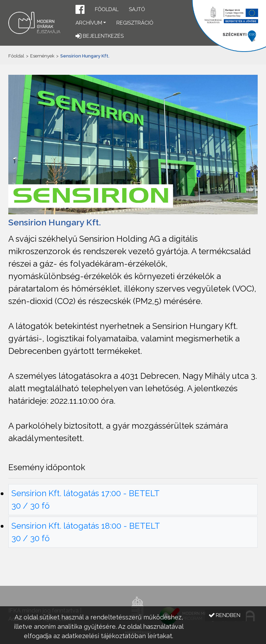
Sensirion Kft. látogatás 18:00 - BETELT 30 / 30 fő (86, 532)
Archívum (89, 23)
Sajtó (137, 9)
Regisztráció (135, 23)
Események (42, 56)
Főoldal (107, 9)
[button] (80, 10)
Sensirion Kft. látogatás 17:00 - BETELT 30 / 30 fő (86, 499)
